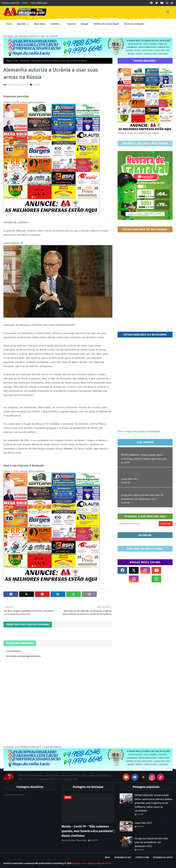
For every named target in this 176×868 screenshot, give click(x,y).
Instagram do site (123, 857)
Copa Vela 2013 (130, 479)
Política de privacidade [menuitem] (106, 24)
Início (25, 3)
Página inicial (12, 61)
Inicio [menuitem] (9, 24)
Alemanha (25, 61)
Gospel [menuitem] (85, 24)
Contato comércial (10, 3)
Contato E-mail (142, 857)
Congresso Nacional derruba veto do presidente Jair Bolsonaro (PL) (142, 497)
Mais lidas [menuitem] (40, 24)
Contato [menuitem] (55, 24)
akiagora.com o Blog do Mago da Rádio (92, 863)
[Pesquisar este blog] (138, 524)
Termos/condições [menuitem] (134, 24)
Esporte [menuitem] (71, 24)
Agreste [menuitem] (21, 24)
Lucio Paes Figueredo (18, 85)
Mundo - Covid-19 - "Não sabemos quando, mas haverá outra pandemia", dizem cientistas (88, 831)
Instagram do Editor (163, 857)
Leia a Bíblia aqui (39, 3)
